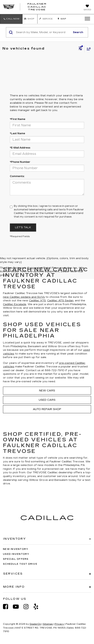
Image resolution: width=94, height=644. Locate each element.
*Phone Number (20, 162)
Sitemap (48, 624)
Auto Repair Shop (47, 409)
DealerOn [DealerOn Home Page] (35, 624)
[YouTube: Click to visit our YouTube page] (18, 607)
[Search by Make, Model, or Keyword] (43, 32)
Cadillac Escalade (15, 304)
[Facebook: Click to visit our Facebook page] (8, 607)
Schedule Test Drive (20, 564)
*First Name (18, 119)
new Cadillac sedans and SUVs (24, 297)
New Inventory (16, 549)
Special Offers (16, 559)
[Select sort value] (88, 49)
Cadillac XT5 (37, 301)
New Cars (47, 391)
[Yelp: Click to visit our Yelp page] (38, 607)
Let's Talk (23, 227)
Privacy (59, 624)
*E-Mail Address (20, 148)
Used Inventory (16, 554)
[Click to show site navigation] (86, 19)
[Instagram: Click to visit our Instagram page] (28, 607)
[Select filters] (80, 49)
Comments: (17, 176)
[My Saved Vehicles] (87, 8)
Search (78, 32)
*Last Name (17, 133)
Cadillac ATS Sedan (60, 301)
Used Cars (47, 400)
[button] (11, 19)
